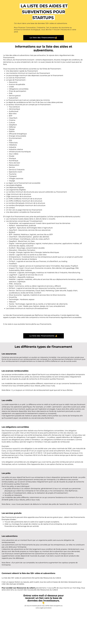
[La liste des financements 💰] (44, 336)
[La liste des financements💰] (44, 38)
